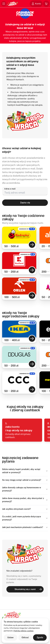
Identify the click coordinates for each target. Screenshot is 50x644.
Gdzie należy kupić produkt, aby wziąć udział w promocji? (25, 471)
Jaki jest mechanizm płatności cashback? (25, 527)
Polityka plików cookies (23, 631)
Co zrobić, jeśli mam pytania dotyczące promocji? (25, 518)
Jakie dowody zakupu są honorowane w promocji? (25, 489)
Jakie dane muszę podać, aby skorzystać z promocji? (25, 500)
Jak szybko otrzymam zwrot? (25, 509)
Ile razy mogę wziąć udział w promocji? (25, 480)
